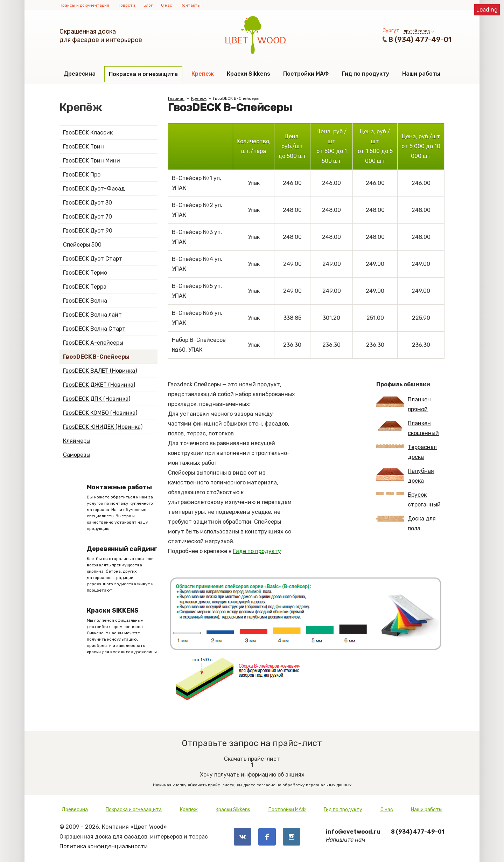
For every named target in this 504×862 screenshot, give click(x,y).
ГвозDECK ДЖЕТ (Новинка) (99, 385)
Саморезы (77, 455)
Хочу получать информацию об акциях (252, 769)
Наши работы (421, 74)
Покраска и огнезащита (143, 74)
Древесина (80, 74)
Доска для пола (406, 523)
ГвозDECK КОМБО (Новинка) (100, 413)
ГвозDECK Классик (88, 133)
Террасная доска (407, 452)
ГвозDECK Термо (85, 273)
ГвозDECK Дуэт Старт (93, 259)
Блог (148, 5)
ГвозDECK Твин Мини (92, 161)
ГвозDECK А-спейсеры (93, 343)
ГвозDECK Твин (83, 147)
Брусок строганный (408, 500)
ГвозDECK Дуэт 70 (87, 217)
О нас (167, 5)
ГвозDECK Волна (85, 301)
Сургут (391, 31)
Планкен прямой (404, 404)
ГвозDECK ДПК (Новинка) (97, 399)
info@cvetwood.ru (353, 832)
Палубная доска (405, 476)
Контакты (191, 5)
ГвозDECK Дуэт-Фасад (94, 189)
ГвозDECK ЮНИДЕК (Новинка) (103, 427)
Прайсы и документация (84, 5)
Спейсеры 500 (82, 245)
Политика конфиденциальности (104, 846)
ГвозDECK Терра (85, 287)
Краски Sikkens (248, 74)
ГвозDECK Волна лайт (92, 315)
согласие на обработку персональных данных (304, 785)
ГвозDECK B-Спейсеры (96, 357)
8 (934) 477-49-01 (420, 40)
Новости (126, 5)
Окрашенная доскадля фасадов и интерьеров (101, 36)
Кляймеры (77, 441)
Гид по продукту (366, 74)
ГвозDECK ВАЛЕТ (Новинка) (100, 371)
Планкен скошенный (408, 428)
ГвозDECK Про (82, 175)
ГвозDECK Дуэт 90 (88, 231)
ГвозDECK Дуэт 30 (87, 203)
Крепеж (203, 74)
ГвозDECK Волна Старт (94, 329)
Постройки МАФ (306, 74)
